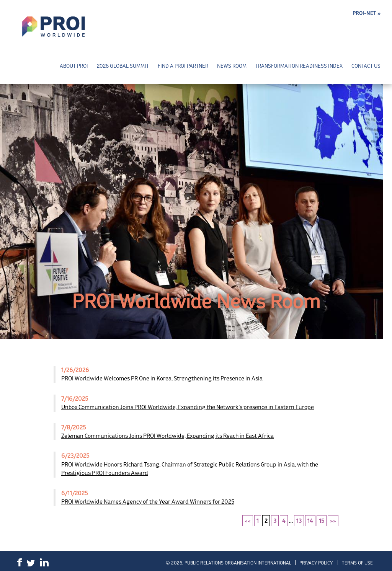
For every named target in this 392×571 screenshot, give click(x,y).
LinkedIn (44, 562)
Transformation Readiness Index (299, 66)
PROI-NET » (367, 13)
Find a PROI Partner (183, 66)
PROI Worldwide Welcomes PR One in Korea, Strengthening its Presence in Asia (162, 378)
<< (248, 521)
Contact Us (366, 66)
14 (310, 521)
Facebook (20, 562)
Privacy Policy (316, 563)
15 (322, 521)
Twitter (31, 563)
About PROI (74, 66)
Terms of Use (357, 563)
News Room (232, 66)
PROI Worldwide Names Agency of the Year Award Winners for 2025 (148, 502)
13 (299, 521)
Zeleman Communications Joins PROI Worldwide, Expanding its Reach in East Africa (167, 436)
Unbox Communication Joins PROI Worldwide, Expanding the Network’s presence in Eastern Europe (188, 407)
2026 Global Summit (123, 66)
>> (333, 521)
